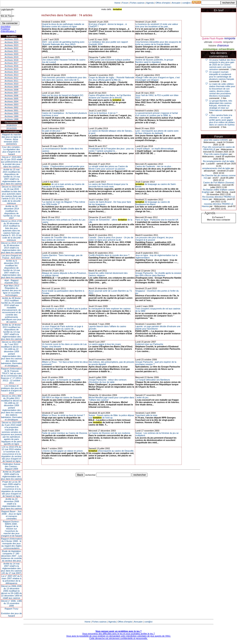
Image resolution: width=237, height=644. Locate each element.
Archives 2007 (11, 93)
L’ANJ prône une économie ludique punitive (109, 60)
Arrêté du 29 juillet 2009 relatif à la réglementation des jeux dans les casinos (12, 475)
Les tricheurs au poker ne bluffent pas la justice (65, 309)
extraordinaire (227, 49)
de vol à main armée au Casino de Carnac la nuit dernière (63, 185)
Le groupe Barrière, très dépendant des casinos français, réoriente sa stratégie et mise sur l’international (221, 105)
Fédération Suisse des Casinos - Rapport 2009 (12, 466)
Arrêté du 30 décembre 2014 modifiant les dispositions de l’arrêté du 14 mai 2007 (12, 212)
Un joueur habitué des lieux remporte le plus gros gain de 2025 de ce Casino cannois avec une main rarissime (222, 65)
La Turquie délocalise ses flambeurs (153, 380)
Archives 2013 (11, 75)
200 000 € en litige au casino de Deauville (62, 397)
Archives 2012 (11, 78)
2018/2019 (11, 125)
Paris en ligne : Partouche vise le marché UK (157, 220)
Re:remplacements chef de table (219, 161)
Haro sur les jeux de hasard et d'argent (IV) (63, 95)
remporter (228, 42)
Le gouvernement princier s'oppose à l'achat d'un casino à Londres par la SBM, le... (157, 114)
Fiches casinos (137, 3)
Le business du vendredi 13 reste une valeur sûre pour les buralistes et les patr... (157, 25)
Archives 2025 (11, 39)
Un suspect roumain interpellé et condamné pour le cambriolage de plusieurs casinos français (222, 75)
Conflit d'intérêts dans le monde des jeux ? (109, 255)
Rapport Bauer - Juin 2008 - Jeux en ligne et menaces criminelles (11, 515)
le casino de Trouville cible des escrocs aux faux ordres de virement (63, 239)
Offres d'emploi (163, 3)
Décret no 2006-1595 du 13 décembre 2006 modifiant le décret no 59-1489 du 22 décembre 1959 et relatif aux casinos (12, 592)
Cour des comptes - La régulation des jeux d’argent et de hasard (11, 151)
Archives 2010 (11, 84)
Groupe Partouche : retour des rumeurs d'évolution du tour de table (107, 381)
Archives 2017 (11, 63)
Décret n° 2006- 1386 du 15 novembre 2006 (12, 603)
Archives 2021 (11, 51)
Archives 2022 (11, 48)
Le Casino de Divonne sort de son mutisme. (110, 433)
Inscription (6, 26)
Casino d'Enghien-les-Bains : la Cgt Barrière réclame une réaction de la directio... (110, 96)
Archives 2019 (11, 57)
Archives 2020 (11, 54)
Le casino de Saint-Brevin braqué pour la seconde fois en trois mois (108, 185)
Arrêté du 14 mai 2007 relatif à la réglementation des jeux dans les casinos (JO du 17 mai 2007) (12, 568)
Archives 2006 (11, 96)
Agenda (150, 3)
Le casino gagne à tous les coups (105, 344)
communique (210, 49)
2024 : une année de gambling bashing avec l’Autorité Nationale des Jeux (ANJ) (63, 43)
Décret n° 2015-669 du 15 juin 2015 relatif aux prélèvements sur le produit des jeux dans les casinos (11, 162)
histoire (212, 46)
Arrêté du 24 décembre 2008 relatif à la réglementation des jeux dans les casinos (12, 504)
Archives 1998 (11, 119)
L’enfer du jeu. (142, 397)
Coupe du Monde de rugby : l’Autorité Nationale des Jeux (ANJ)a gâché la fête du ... (111, 79)
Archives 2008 (11, 90)
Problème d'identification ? (8, 30)
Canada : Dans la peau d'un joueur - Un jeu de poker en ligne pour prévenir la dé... (111, 239)
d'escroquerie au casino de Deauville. (111, 451)
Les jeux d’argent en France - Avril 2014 (11, 257)
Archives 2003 (11, 105)
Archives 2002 (11, 107)
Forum (125, 3)
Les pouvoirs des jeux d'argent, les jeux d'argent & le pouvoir (154, 239)
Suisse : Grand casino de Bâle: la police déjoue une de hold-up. (111, 416)
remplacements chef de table (216, 168)
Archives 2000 (11, 113)
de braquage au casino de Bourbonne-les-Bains (153, 203)
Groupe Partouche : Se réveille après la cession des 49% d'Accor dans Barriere (158, 274)
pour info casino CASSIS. (216, 140)
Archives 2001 (11, 110)
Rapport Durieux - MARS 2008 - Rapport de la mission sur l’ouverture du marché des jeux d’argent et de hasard (11, 529)
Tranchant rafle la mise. (147, 415)
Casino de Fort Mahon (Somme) (219, 183)
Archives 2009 (11, 87)
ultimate (208, 42)
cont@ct (186, 3)
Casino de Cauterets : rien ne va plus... (154, 166)
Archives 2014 (11, 72)
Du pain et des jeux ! (52, 131)
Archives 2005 (11, 99)
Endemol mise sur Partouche (149, 344)
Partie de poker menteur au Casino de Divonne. (65, 433)
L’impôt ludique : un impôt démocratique (154, 149)
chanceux (223, 45)
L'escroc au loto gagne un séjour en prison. (63, 451)
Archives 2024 (11, 42)
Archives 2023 (11, 45)
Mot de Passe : (8, 16)
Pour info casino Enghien (216, 154)
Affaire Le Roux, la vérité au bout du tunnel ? (63, 415)
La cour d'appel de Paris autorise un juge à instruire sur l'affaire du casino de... (63, 328)
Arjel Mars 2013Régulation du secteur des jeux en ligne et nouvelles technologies (11, 290)
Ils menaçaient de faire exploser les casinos (110, 309)
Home (117, 3)
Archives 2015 (11, 69)
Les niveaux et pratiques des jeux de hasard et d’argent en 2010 (12, 389)
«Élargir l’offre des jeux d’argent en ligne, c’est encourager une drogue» (158, 79)
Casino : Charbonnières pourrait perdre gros (63, 166)
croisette (218, 42)
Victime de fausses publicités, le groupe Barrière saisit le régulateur (154, 61)
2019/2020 (11, 128)
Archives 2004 (11, 102)
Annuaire (176, 3)
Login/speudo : (8, 9)
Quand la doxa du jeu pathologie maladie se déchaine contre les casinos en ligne (63, 25)
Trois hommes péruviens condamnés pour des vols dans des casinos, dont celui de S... (64, 79)
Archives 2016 (11, 66)
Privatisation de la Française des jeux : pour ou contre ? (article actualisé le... (111, 150)
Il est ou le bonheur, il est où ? (103, 113)
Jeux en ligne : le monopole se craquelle (61, 380)
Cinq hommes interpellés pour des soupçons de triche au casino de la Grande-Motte (158, 43)
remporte (230, 38)
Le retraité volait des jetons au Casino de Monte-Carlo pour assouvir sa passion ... (108, 168)
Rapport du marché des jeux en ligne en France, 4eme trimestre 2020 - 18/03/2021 (11, 139)
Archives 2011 (11, 81)
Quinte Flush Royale (213, 39)
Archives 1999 (11, 116)
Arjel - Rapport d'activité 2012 (12, 282)
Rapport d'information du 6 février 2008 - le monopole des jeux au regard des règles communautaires (12, 543)
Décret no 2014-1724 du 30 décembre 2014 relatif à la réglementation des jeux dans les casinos (12, 248)
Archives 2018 (11, 60)
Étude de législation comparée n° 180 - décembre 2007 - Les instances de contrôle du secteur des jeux (11, 556)
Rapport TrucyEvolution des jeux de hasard (12, 612)
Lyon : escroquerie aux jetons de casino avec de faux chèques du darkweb (157, 132)
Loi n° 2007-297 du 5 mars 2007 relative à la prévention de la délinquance (11, 580)
